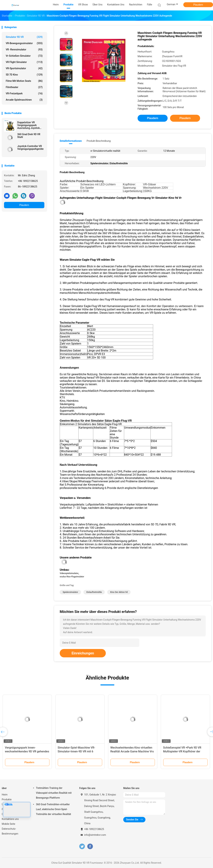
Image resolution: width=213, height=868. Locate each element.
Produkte (7, 799)
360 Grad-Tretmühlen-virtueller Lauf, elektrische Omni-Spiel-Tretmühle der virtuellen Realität (54, 809)
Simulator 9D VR (24, 37)
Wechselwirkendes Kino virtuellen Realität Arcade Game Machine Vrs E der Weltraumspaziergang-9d (132, 751)
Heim (5, 795)
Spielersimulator (70, 592)
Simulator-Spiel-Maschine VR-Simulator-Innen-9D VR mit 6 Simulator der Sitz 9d (76, 751)
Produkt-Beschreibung (99, 141)
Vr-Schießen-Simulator (24, 56)
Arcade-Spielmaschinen (24, 100)
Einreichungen (83, 653)
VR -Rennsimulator (24, 50)
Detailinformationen (71, 141)
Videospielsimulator (69, 573)
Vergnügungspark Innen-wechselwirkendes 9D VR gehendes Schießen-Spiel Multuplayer (27, 751)
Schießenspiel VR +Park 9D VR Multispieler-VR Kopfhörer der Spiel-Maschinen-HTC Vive (182, 751)
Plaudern (198, 5)
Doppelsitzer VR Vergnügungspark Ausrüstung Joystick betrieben (28, 125)
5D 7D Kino (24, 75)
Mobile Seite (8, 824)
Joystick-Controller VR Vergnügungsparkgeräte (30, 148)
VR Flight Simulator (24, 62)
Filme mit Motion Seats (24, 81)
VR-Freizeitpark (24, 93)
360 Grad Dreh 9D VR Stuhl (29, 136)
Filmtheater (24, 87)
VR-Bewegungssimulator (24, 43)
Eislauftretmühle (94, 592)
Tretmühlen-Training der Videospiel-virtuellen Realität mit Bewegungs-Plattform (54, 793)
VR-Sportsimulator (24, 68)
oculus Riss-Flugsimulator (72, 577)
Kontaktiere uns (10, 819)
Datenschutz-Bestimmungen (10, 831)
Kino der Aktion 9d (119, 592)
